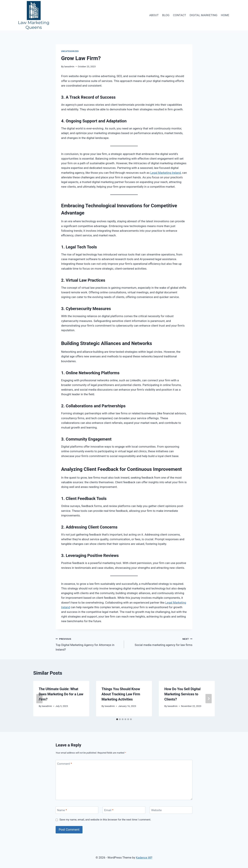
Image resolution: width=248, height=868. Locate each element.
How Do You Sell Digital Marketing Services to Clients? (182, 694)
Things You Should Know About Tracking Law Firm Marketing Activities (121, 694)
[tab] (117, 719)
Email (109, 810)
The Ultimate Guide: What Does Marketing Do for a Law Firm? (61, 694)
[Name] (77, 810)
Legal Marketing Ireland (166, 173)
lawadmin (69, 66)
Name (62, 810)
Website (156, 810)
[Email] (124, 810)
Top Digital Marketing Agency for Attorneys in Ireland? (88, 644)
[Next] (209, 699)
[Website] (171, 810)
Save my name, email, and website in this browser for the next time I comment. (105, 820)
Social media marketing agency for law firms (160, 642)
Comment (65, 764)
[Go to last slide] (39, 699)
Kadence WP (144, 857)
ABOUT (154, 15)
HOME (225, 15)
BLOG (166, 15)
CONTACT (179, 15)
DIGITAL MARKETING (203, 15)
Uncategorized (70, 51)
